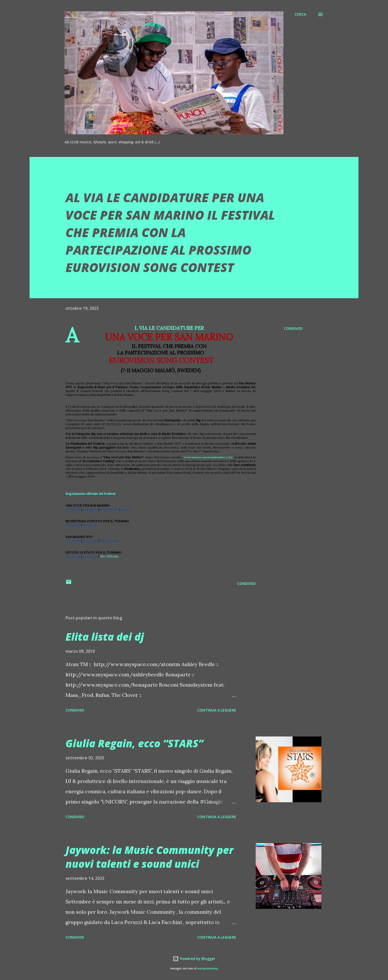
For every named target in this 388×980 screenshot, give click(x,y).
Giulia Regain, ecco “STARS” (134, 743)
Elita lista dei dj (105, 637)
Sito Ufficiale (109, 556)
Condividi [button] (293, 328)
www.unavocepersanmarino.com (208, 457)
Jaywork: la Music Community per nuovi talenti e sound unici (149, 857)
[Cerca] (300, 14)
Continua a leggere (217, 710)
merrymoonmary (208, 969)
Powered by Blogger (194, 959)
